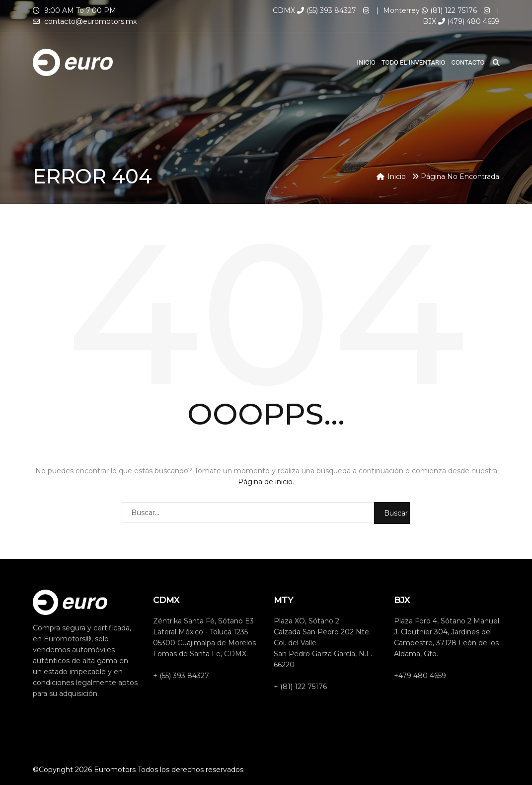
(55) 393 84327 (327, 10)
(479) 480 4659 (469, 21)
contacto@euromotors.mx (90, 21)
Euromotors (115, 770)
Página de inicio (265, 482)
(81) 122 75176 (449, 10)
